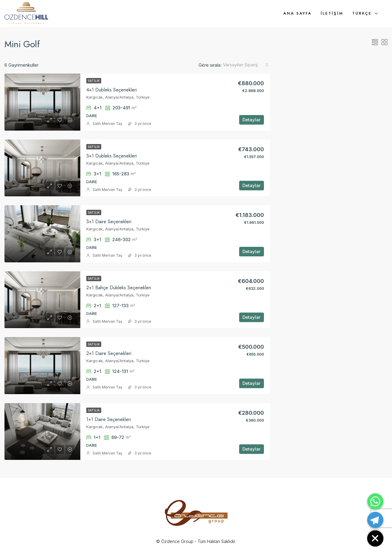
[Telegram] (375, 520)
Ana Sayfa (298, 13)
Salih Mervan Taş (107, 124)
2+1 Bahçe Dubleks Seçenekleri (119, 288)
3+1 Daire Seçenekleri (109, 222)
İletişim (332, 13)
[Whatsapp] (375, 501)
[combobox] (246, 65)
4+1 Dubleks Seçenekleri (112, 90)
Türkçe (362, 13)
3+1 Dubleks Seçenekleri (112, 156)
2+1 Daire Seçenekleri (109, 353)
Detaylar (252, 120)
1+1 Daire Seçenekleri (109, 419)
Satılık (94, 81)
